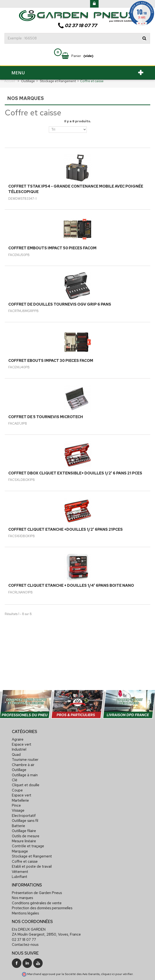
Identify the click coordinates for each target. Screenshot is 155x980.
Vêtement (20, 872)
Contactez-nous (25, 945)
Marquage (20, 851)
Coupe (17, 790)
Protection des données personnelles (42, 908)
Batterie (18, 826)
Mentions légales (25, 913)
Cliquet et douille (26, 785)
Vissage (18, 810)
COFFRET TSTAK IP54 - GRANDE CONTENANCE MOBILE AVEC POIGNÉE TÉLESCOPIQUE (76, 189)
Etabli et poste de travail (32, 866)
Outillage (19, 770)
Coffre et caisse (25, 862)
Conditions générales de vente (37, 903)
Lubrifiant (20, 877)
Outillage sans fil (25, 821)
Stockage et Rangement (32, 856)
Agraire (18, 739)
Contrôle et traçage (28, 846)
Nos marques (22, 898)
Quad (16, 755)
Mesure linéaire (24, 841)
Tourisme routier (25, 760)
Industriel (19, 749)
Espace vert (22, 744)
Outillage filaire (24, 831)
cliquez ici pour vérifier (117, 974)
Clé (15, 780)
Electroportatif (24, 816)
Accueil (10, 81)
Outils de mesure (26, 836)
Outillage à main (25, 775)
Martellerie (20, 800)
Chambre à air (23, 765)
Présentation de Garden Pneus (37, 893)
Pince (16, 805)
